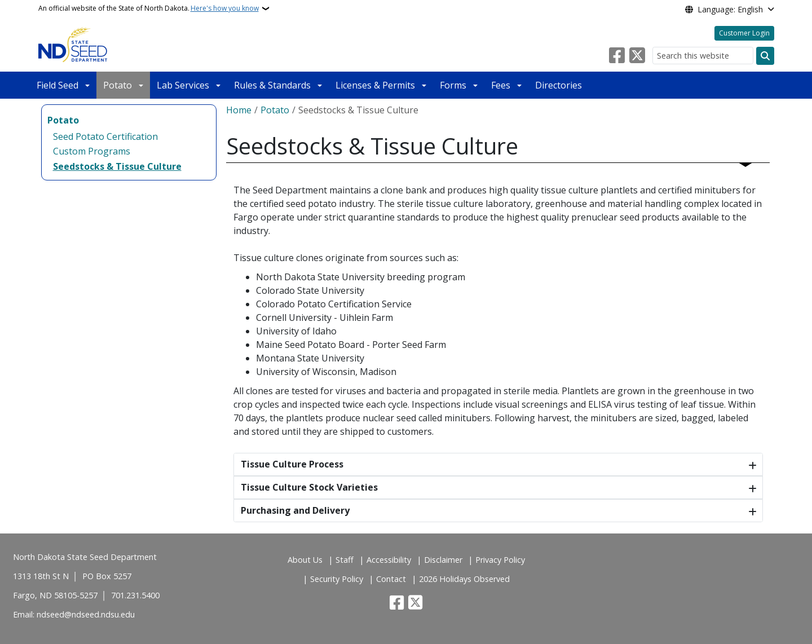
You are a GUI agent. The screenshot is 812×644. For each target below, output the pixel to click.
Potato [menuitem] (63, 120)
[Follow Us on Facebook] (617, 56)
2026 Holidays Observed (464, 579)
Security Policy (337, 579)
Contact (391, 579)
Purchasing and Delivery (295, 510)
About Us (305, 560)
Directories (559, 85)
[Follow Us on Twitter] (637, 56)
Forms (453, 85)
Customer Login (744, 33)
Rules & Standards (272, 85)
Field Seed (58, 85)
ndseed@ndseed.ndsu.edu (86, 614)
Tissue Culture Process (292, 464)
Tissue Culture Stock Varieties (309, 487)
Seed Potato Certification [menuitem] (105, 136)
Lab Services (183, 85)
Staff (345, 560)
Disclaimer (443, 560)
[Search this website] (703, 56)
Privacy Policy (500, 560)
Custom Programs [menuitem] (92, 151)
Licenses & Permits (375, 85)
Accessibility (389, 560)
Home (239, 110)
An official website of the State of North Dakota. (149, 8)
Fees (501, 85)
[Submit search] (765, 56)
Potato (118, 85)
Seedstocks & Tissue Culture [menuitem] (117, 166)
